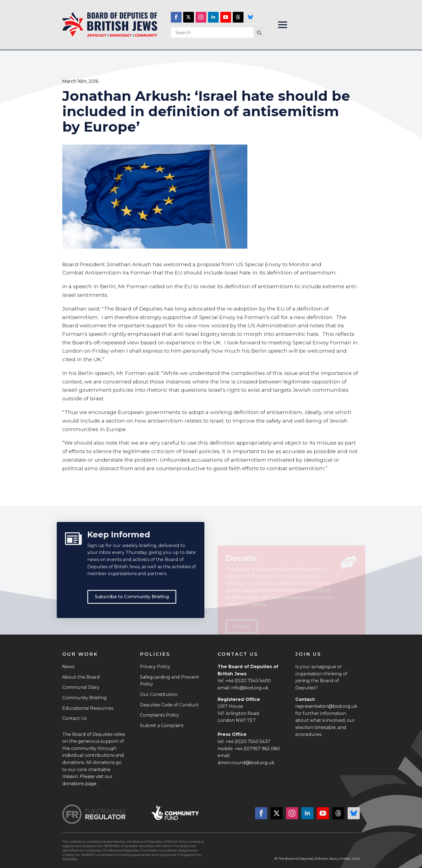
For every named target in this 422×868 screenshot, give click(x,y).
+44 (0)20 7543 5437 (248, 742)
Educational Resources (88, 708)
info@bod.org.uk (250, 688)
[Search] (259, 33)
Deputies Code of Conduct (169, 705)
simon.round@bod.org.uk (246, 763)
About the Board (81, 677)
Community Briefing (85, 698)
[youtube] (226, 17)
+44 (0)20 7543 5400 (248, 681)
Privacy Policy (155, 667)
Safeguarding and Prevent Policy (170, 681)
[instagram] (201, 17)
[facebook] (176, 17)
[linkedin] (213, 17)
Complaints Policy (159, 715)
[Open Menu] (283, 25)
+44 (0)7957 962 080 (257, 749)
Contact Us (74, 718)
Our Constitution (159, 694)
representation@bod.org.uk (326, 706)
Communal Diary (81, 687)
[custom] (238, 17)
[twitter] (189, 17)
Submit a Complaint (162, 726)
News (68, 667)
